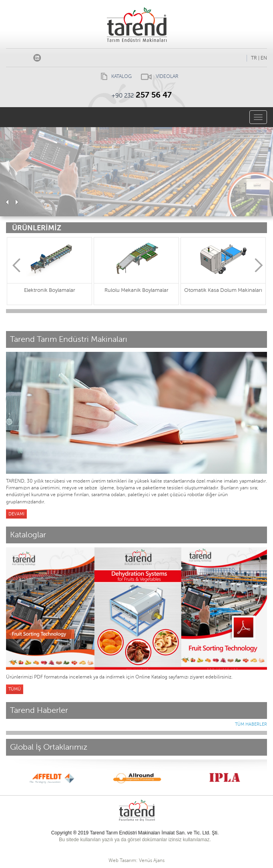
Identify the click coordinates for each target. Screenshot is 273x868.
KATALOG (114, 77)
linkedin (37, 56)
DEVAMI (16, 514)
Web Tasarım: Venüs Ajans (136, 860)
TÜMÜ (15, 689)
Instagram (25, 56)
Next (259, 265)
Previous (16, 265)
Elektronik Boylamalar (50, 290)
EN (264, 58)
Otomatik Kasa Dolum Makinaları (223, 290)
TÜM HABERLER (251, 724)
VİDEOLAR (158, 77)
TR (254, 58)
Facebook (13, 56)
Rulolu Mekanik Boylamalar (136, 290)
